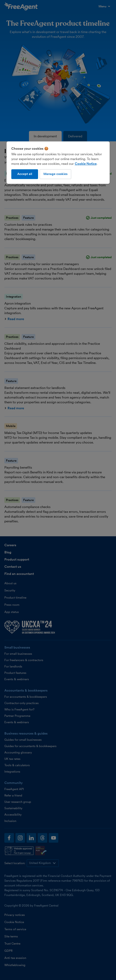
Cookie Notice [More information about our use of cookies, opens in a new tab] (86, 164)
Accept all (25, 174)
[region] (58, 163)
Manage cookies (55, 174)
